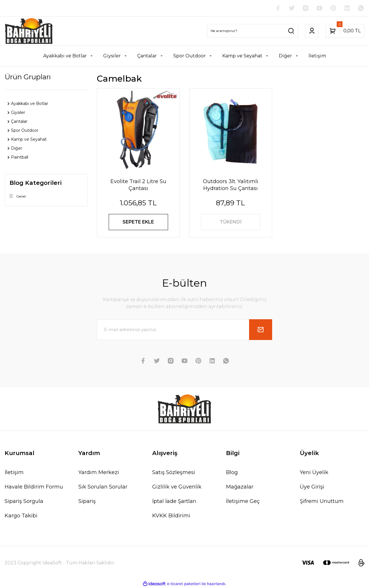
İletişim (14, 472)
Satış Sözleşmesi (174, 472)
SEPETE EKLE (138, 222)
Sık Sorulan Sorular (103, 487)
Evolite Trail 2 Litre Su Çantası (138, 185)
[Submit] (261, 330)
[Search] (253, 31)
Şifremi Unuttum (322, 501)
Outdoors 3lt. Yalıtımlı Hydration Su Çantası (231, 185)
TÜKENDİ (231, 222)
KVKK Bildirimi (171, 516)
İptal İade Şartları (174, 501)
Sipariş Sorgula (24, 501)
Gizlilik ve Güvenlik (177, 487)
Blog (232, 472)
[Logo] (29, 31)
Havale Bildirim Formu (34, 487)
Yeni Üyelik (314, 472)
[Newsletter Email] (184, 330)
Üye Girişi (312, 487)
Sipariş (87, 501)
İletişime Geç (243, 501)
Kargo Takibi (21, 516)
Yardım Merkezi (99, 472)
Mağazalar (240, 487)
